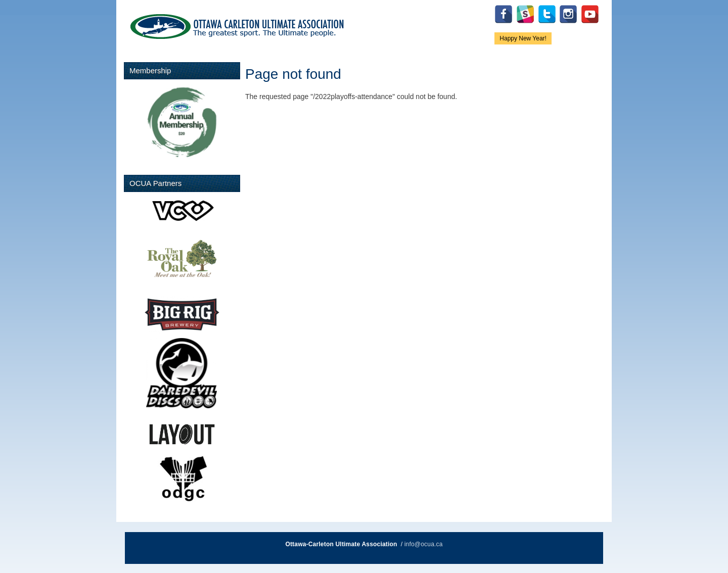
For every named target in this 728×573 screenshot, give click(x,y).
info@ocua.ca (424, 544)
